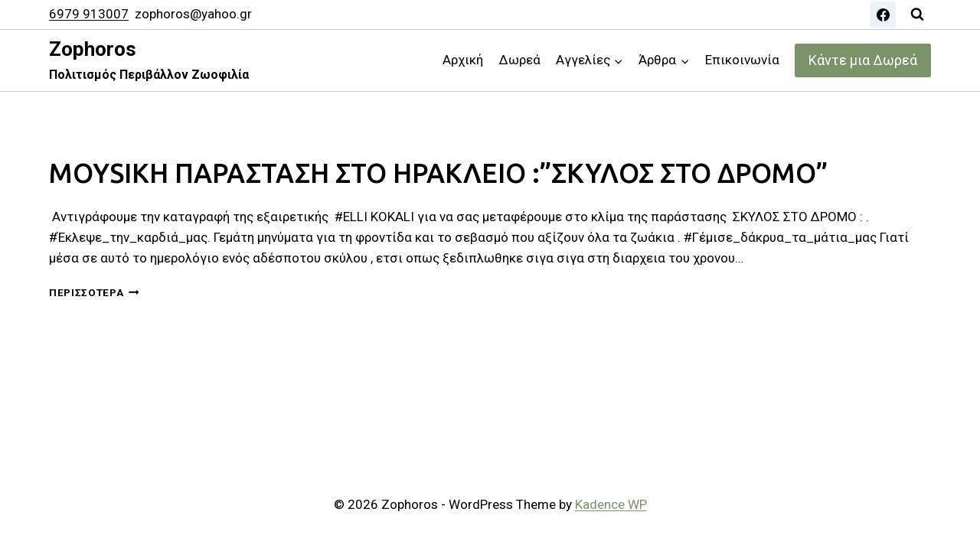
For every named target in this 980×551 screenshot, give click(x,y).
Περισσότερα (94, 292)
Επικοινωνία (742, 60)
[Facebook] (883, 15)
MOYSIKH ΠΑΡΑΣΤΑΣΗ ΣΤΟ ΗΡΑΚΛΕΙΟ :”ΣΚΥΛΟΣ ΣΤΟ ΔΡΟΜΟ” (438, 173)
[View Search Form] (917, 15)
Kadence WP (611, 504)
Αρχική (463, 60)
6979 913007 (89, 14)
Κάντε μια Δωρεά (863, 60)
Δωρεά (520, 60)
